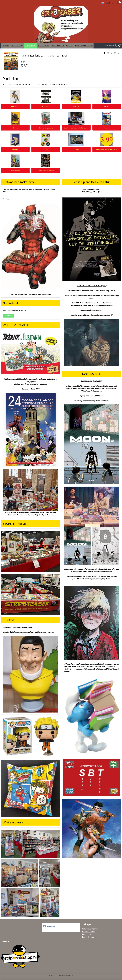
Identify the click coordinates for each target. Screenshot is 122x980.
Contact (70, 45)
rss (72, 976)
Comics (15, 128)
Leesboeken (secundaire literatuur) (76, 128)
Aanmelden (9, 315)
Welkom (5, 45)
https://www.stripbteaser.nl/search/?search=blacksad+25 (91, 315)
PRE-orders (15, 106)
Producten (30, 45)
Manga (107, 106)
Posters (76, 149)
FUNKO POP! (43, 45)
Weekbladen (15, 171)
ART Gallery (17, 45)
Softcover (76, 106)
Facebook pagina (88, 937)
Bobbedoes (86, 934)
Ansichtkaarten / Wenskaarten (107, 149)
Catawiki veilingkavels (90, 929)
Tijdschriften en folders (46, 171)
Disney (107, 128)
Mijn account (111, 46)
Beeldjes (15, 149)
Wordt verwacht (58, 45)
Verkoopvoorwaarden (84, 45)
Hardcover (46, 106)
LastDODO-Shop (88, 932)
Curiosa (46, 149)
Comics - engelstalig (46, 128)
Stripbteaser (50, 926)
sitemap (68, 976)
